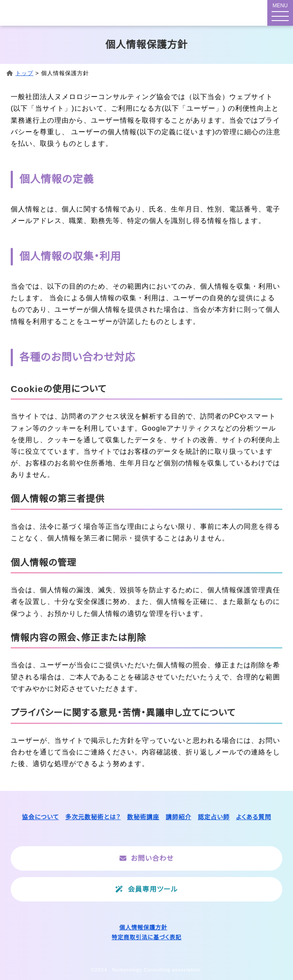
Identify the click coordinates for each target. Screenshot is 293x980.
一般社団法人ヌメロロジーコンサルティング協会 (63, 13)
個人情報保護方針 (143, 927)
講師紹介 (179, 817)
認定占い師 (214, 817)
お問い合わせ (152, 858)
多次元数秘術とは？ (93, 817)
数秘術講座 (143, 817)
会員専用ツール (152, 889)
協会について (40, 817)
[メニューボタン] (280, 13)
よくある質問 (254, 817)
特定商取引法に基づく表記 (147, 937)
